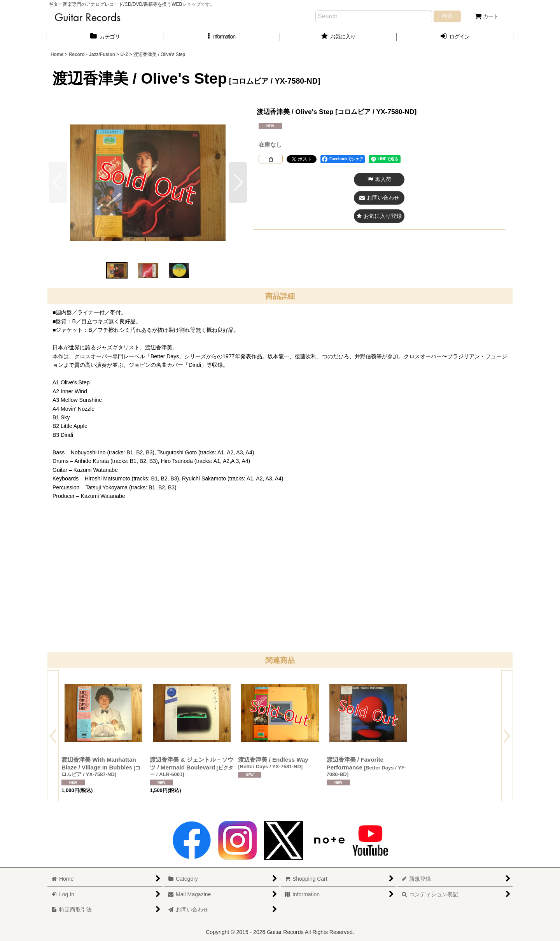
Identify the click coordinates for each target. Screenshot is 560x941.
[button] (222, 37)
